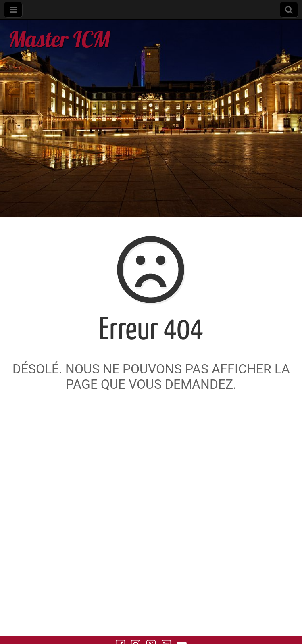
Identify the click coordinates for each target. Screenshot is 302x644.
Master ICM (59, 39)
